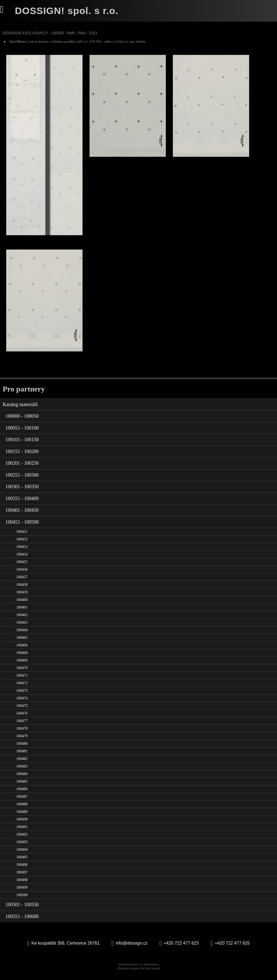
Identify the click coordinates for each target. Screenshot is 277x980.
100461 (22, 611)
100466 (22, 649)
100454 (22, 558)
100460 (22, 604)
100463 (22, 626)
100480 (22, 747)
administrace (151, 968)
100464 (22, 634)
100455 (22, 566)
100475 (22, 710)
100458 (22, 588)
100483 (22, 770)
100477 (22, 725)
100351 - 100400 (22, 502)
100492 (22, 838)
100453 (22, 551)
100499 (22, 891)
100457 (22, 581)
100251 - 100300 (22, 479)
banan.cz (136, 968)
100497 (22, 876)
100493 (22, 846)
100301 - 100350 (22, 490)
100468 (22, 657)
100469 (22, 664)
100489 (22, 815)
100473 (22, 694)
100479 (22, 740)
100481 (22, 755)
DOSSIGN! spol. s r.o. (67, 11)
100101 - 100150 (22, 443)
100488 (22, 808)
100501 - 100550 (22, 908)
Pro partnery (24, 392)
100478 (22, 732)
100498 (22, 884)
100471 (22, 679)
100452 (22, 543)
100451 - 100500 (22, 526)
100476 (22, 717)
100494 (22, 853)
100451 (22, 535)
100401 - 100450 (22, 514)
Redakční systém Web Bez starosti (139, 972)
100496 (22, 868)
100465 (22, 641)
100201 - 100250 (22, 467)
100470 (22, 672)
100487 (22, 800)
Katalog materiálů (20, 408)
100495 (22, 861)
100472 (22, 687)
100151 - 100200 (22, 455)
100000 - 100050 (22, 420)
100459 (22, 596)
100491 (22, 831)
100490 (22, 823)
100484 (22, 778)
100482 (22, 763)
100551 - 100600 (22, 920)
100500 (22, 899)
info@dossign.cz (132, 947)
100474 (22, 702)
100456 (22, 573)
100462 (22, 619)
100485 (22, 785)
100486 (22, 793)
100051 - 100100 (22, 431)
